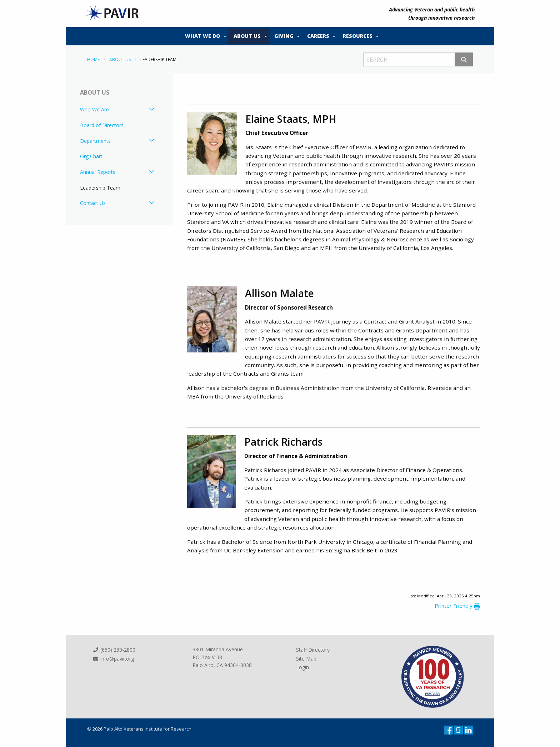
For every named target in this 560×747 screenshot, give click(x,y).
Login (302, 667)
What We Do (202, 36)
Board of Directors (102, 125)
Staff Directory (313, 650)
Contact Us (93, 203)
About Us (247, 36)
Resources (358, 36)
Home (93, 59)
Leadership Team (100, 188)
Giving (284, 36)
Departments (95, 141)
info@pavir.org (113, 658)
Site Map (306, 658)
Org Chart (91, 156)
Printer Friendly (457, 606)
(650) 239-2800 (114, 650)
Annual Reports (98, 172)
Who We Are (94, 109)
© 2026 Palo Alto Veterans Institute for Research (139, 729)
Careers (318, 36)
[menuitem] (204, 36)
